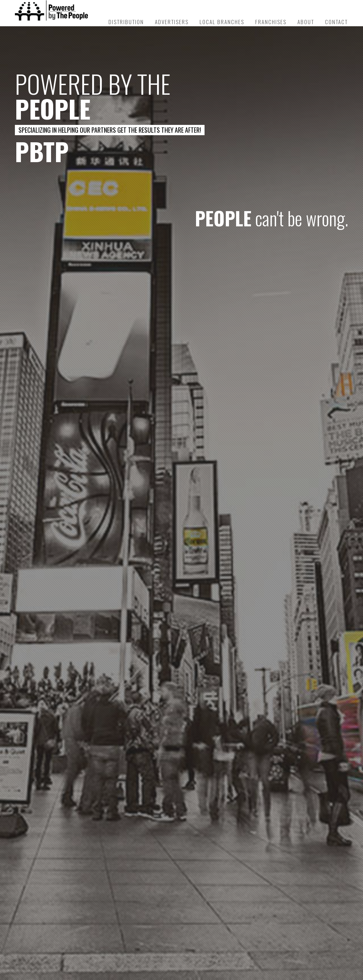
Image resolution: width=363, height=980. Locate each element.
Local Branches (222, 22)
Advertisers (172, 22)
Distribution (126, 22)
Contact (336, 22)
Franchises (271, 22)
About (306, 22)
